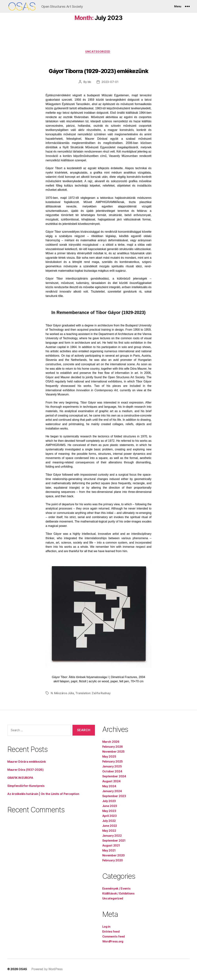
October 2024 (112, 772)
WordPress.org (113, 942)
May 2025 (109, 757)
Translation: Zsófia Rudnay (93, 694)
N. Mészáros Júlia (62, 694)
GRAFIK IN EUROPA (20, 778)
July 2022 (109, 822)
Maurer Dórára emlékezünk (27, 762)
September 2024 (114, 777)
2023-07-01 (110, 83)
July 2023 (109, 802)
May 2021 (109, 851)
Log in (106, 927)
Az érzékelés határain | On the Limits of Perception (43, 795)
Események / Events (116, 889)
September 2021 (114, 841)
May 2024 (109, 787)
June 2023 (110, 807)
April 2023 (109, 817)
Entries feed (111, 932)
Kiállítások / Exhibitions (118, 894)
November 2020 (114, 856)
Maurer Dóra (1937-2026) (25, 770)
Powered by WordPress (47, 970)
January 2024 (112, 792)
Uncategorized (98, 52)
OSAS (23, 970)
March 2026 (111, 743)
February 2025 (113, 762)
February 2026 (113, 747)
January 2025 (112, 767)
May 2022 (109, 832)
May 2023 (109, 812)
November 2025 (113, 752)
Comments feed (114, 937)
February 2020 (113, 861)
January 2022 (112, 836)
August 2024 (111, 782)
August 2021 (111, 846)
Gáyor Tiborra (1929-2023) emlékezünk (98, 72)
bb (89, 83)
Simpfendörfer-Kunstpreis (26, 786)
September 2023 (114, 797)
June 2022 (110, 827)
